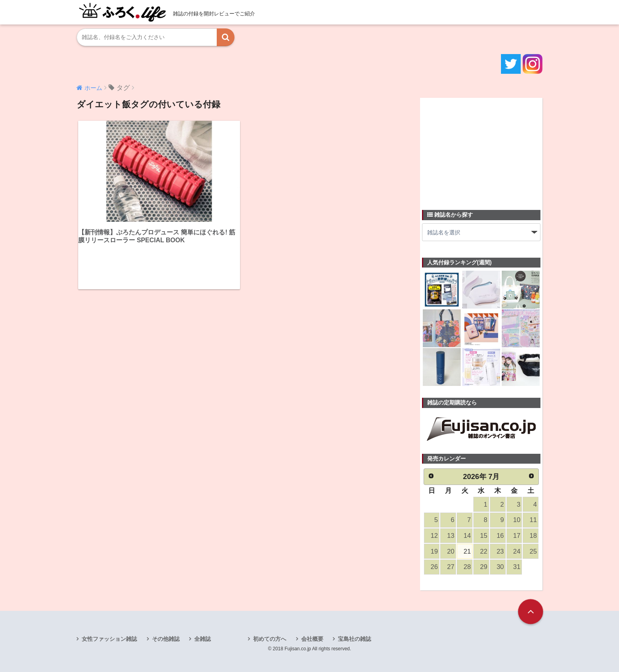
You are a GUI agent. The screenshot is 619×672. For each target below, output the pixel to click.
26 (434, 567)
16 (500, 536)
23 (500, 551)
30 (500, 567)
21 (467, 551)
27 (451, 567)
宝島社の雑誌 (355, 639)
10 (517, 520)
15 (484, 536)
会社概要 (312, 639)
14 (467, 536)
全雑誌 (203, 639)
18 (533, 536)
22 (484, 551)
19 (434, 551)
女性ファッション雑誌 (109, 639)
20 (451, 551)
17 (517, 536)
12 (434, 536)
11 (533, 520)
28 (467, 567)
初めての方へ (270, 639)
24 (517, 551)
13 (451, 536)
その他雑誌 (166, 639)
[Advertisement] (481, 149)
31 (517, 567)
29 (484, 567)
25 (533, 551)
